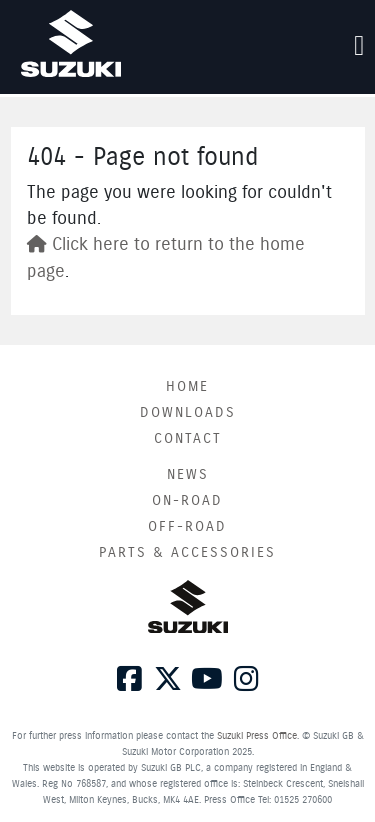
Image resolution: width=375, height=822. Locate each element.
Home (187, 387)
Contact (188, 439)
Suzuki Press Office (257, 736)
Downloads (188, 413)
